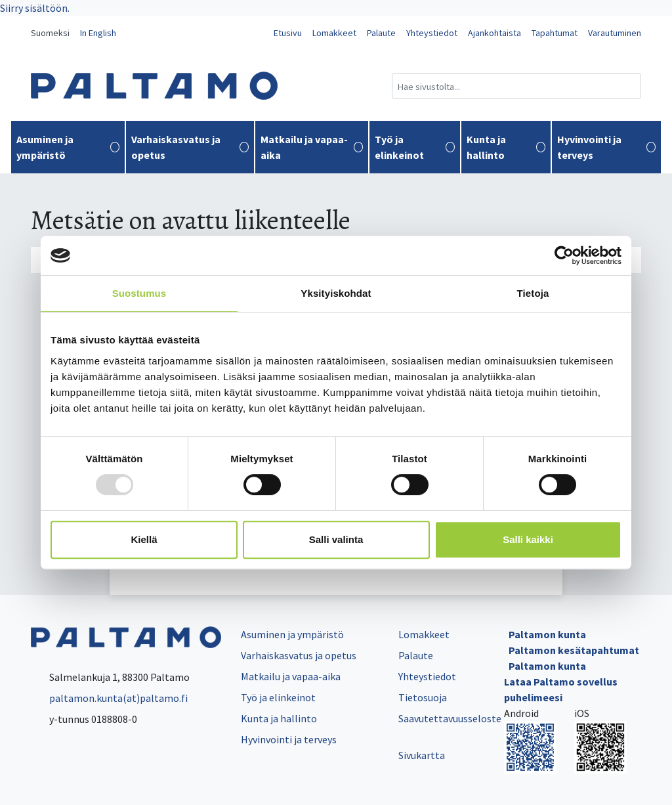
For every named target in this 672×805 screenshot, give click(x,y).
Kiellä (144, 539)
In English (98, 33)
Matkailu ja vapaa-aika (312, 147)
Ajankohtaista (494, 33)
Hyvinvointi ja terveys (606, 147)
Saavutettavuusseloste (450, 718)
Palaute (381, 33)
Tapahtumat (555, 33)
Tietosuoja (423, 697)
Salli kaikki (528, 539)
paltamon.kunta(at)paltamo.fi (109, 698)
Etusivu (288, 33)
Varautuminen (615, 33)
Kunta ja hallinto (506, 147)
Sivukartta (422, 755)
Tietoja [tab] (533, 293)
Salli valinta (336, 539)
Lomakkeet (334, 33)
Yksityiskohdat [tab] (336, 293)
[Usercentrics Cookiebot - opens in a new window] (564, 255)
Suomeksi (50, 33)
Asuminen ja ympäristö (68, 147)
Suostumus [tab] (139, 293)
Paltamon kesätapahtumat (574, 650)
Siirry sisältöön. (35, 8)
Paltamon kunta (547, 634)
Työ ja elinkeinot (414, 147)
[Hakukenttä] (516, 86)
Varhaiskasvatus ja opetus (190, 147)
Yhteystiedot (432, 33)
